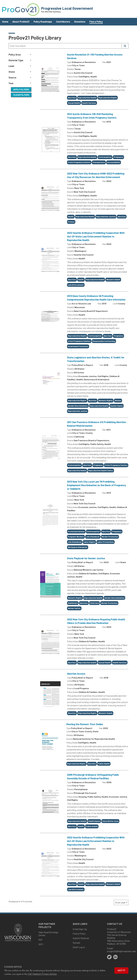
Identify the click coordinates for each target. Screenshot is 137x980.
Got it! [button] (121, 970)
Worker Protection (110, 537)
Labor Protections (106, 542)
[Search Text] (65, 46)
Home (5, 22)
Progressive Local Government (67, 8)
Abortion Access (76, 674)
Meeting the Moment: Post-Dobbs (85, 724)
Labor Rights (89, 542)
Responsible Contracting (104, 341)
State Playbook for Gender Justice (86, 558)
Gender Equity (117, 406)
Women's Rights (106, 400)
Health (71, 217)
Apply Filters (21, 89)
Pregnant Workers (76, 537)
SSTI (41, 944)
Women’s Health (113, 279)
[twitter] (109, 957)
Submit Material (81, 938)
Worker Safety (74, 608)
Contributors (63, 22)
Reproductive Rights (108, 98)
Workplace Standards (78, 547)
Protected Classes (76, 531)
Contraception (105, 157)
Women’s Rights (75, 598)
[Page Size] (121, 902)
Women (118, 400)
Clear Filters (21, 95)
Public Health (104, 764)
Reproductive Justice (106, 217)
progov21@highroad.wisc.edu (121, 951)
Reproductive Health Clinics (101, 470)
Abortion (72, 98)
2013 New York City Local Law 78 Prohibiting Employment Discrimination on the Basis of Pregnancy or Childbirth (96, 485)
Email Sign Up (80, 929)
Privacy (71, 222)
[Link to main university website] (18, 941)
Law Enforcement (76, 285)
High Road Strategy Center (48, 934)
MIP (40, 940)
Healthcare (73, 603)
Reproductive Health (87, 98)
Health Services (89, 103)
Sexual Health (74, 103)
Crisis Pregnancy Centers (79, 162)
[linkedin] (115, 957)
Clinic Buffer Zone (110, 821)
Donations (80, 22)
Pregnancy (118, 157)
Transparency (99, 162)
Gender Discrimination (78, 406)
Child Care (94, 603)
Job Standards (93, 537)
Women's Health (106, 713)
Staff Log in (79, 947)
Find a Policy (96, 22)
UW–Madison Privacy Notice (42, 974)
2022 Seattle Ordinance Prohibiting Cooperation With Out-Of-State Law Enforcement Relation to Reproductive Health (96, 236)
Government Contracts (78, 346)
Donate (76, 943)
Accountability (114, 162)
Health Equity (94, 821)
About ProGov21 (21, 22)
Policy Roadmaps (43, 22)
